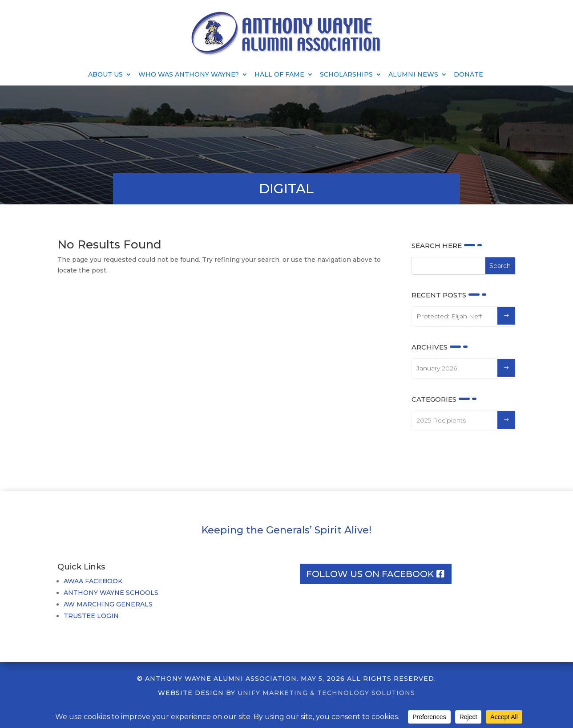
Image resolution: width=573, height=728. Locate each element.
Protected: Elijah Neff (449, 316)
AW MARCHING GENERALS (108, 604)
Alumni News (413, 75)
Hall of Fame (279, 75)
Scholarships (346, 75)
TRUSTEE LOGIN (91, 616)
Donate (468, 75)
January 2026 (437, 368)
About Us (105, 75)
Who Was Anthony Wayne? (189, 75)
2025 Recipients (441, 420)
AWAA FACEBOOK (93, 581)
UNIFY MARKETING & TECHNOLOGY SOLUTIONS (326, 693)
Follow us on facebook (370, 574)
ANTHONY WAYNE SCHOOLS (111, 593)
